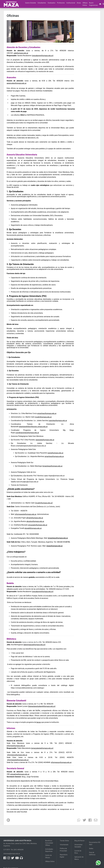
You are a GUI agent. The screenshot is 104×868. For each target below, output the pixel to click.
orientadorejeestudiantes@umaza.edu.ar (31, 446)
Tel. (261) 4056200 (17, 850)
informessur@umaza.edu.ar (61, 762)
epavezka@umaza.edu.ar (45, 440)
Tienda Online (64, 841)
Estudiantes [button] (42, 3)
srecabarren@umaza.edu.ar (43, 56)
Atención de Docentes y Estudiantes (24, 47)
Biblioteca (11, 639)
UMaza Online (85, 4)
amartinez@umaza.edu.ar (54, 456)
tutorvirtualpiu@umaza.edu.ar (27, 482)
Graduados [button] (51, 3)
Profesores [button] (61, 3)
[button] (23, 2)
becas (39, 722)
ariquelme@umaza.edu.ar (20, 774)
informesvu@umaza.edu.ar (17, 755)
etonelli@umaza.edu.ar (33, 528)
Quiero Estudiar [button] (31, 3)
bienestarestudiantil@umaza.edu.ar (42, 706)
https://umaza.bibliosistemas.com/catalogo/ (28, 688)
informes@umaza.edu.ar (16, 746)
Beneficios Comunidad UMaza (49, 843)
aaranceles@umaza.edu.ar (17, 83)
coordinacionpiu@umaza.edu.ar (27, 433)
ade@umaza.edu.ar (21, 53)
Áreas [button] (79, 3)
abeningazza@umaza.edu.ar (34, 645)
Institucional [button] (71, 3)
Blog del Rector (80, 841)
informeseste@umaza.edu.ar (18, 760)
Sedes (91, 849)
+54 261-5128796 (63, 542)
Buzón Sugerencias (93, 4)
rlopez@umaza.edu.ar (56, 476)
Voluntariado (64, 845)
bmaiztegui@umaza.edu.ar (53, 466)
